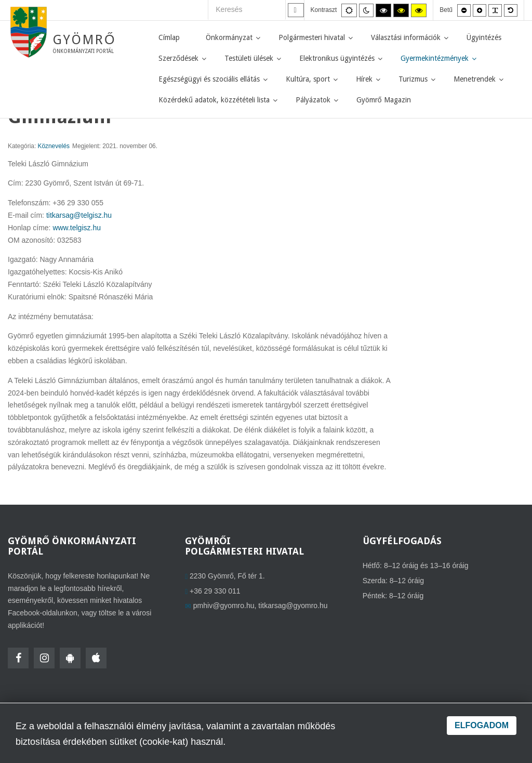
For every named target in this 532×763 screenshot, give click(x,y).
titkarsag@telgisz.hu (79, 215)
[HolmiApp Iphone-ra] (96, 658)
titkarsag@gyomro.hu (293, 606)
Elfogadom (482, 725)
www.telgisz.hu (77, 228)
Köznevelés (54, 146)
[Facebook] (18, 658)
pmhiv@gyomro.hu (224, 606)
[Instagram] (44, 658)
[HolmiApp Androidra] (70, 658)
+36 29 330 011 (215, 591)
